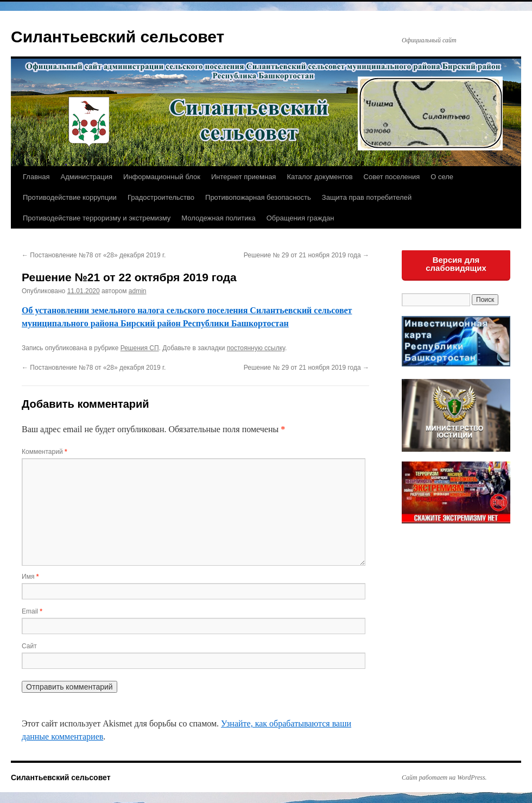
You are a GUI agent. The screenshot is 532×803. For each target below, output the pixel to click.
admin (138, 291)
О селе (442, 177)
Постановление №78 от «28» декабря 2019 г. (94, 255)
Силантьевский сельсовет (118, 37)
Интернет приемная (243, 177)
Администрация (86, 177)
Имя (30, 577)
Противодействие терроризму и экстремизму (97, 218)
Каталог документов (319, 177)
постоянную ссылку (256, 348)
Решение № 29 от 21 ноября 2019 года (306, 255)
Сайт (29, 646)
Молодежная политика (218, 218)
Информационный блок (162, 177)
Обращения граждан (300, 218)
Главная (36, 177)
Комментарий (45, 452)
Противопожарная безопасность (258, 197)
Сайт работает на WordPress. (444, 777)
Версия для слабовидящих (456, 264)
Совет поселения (392, 177)
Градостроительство (161, 197)
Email (32, 611)
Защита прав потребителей (367, 197)
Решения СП (140, 348)
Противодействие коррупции (70, 197)
